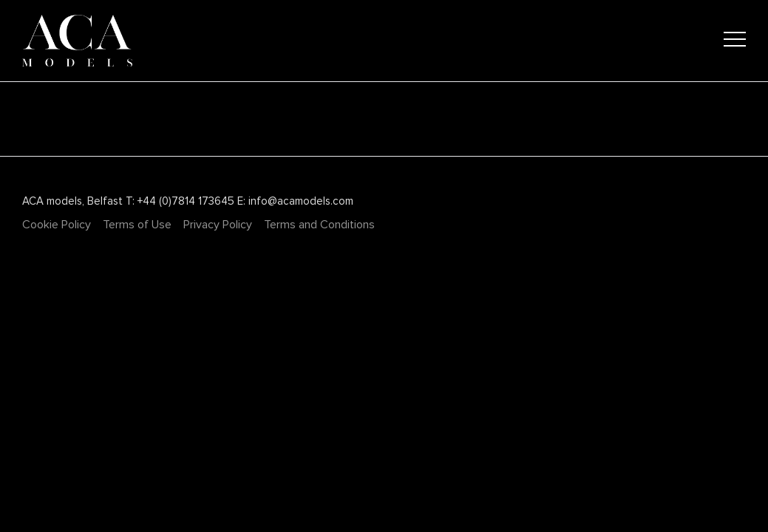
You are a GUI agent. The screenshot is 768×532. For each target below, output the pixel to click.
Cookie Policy (57, 225)
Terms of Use (137, 225)
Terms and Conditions (319, 225)
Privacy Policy (218, 225)
